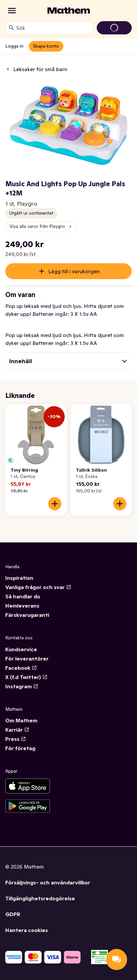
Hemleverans (22, 606)
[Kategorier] (12, 11)
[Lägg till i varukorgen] (55, 504)
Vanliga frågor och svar (38, 587)
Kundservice (21, 649)
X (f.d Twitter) (26, 677)
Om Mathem (21, 720)
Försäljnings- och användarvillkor (48, 882)
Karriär (17, 730)
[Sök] (12, 28)
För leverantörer (27, 659)
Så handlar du (23, 596)
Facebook (21, 668)
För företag (20, 748)
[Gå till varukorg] (114, 28)
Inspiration (19, 578)
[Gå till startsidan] (69, 11)
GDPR (13, 914)
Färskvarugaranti (27, 615)
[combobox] (53, 28)
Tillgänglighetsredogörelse (40, 898)
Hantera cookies (27, 930)
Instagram (22, 686)
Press (16, 739)
